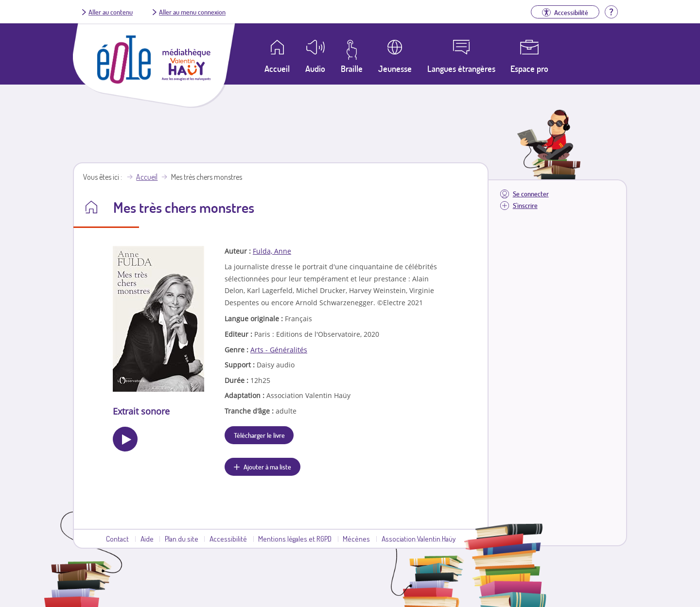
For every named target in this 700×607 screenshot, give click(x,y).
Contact (117, 538)
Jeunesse (395, 69)
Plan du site (182, 538)
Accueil (147, 177)
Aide (147, 538)
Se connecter (531, 194)
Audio (315, 69)
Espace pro (529, 69)
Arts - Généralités (279, 350)
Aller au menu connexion (192, 12)
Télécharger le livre (259, 435)
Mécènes (356, 538)
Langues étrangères (461, 69)
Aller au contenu (111, 12)
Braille (352, 69)
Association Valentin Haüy (419, 538)
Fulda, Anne (272, 251)
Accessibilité (228, 538)
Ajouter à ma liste (267, 467)
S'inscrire (525, 205)
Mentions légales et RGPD (295, 538)
